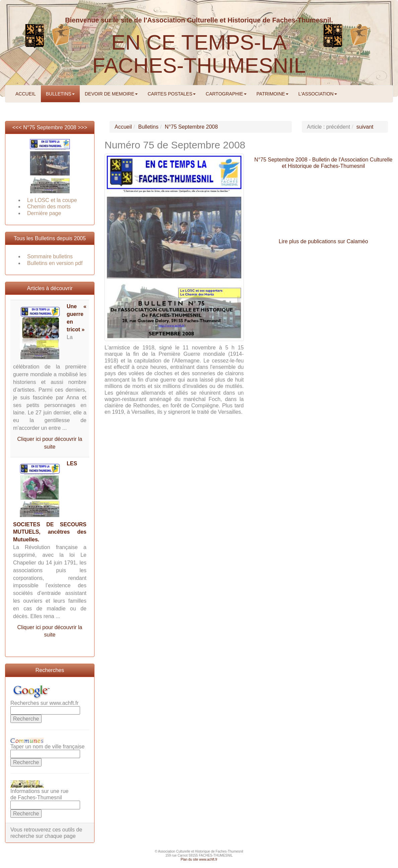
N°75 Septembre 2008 (50, 127)
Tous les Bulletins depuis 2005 (50, 238)
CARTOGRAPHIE (226, 94)
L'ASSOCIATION (318, 94)
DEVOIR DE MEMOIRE (111, 94)
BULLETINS (60, 94)
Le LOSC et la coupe (52, 200)
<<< (18, 127)
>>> (82, 127)
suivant (365, 127)
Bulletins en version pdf (55, 263)
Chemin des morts (49, 207)
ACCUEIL (26, 94)
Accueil (123, 127)
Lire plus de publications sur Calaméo (323, 241)
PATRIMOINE (273, 94)
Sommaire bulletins (50, 256)
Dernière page (44, 213)
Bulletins (148, 127)
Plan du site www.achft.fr (199, 859)
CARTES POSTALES (172, 94)
